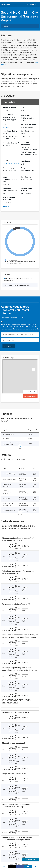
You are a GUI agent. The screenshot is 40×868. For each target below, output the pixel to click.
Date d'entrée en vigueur (27, 132)
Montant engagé (9, 168)
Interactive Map (30, 396)
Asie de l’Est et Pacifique (11, 163)
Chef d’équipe (8, 114)
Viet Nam (6, 127)
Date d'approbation (10, 131)
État (22, 108)
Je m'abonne (9, 346)
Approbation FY (27, 161)
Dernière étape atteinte (26, 189)
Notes (5, 206)
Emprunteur (26, 115)
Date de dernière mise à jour (9, 198)
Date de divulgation (28, 124)
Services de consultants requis (10, 189)
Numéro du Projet (9, 108)
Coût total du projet (11, 143)
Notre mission (5, 4)
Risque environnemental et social (10, 179)
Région (5, 160)
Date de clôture (27, 177)
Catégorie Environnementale (28, 169)
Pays (4, 124)
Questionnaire (31, 860)
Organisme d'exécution (25, 143)
